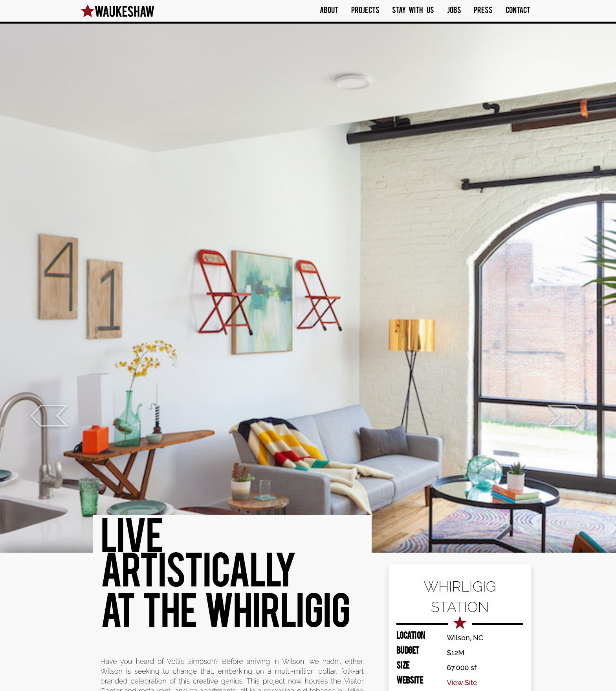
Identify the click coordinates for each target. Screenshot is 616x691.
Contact (518, 11)
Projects (365, 11)
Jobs (454, 11)
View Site (462, 683)
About (329, 11)
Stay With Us (413, 11)
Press (483, 11)
